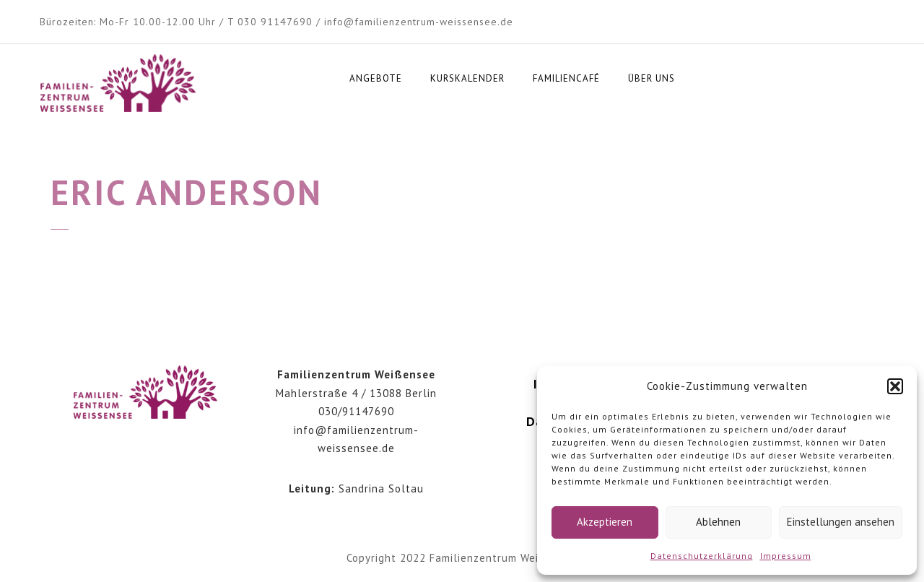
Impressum (786, 556)
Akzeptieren (605, 522)
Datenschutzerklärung (702, 556)
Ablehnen (718, 522)
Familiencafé (566, 78)
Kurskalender (467, 78)
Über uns (651, 78)
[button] (895, 386)
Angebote (376, 78)
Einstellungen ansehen (841, 522)
